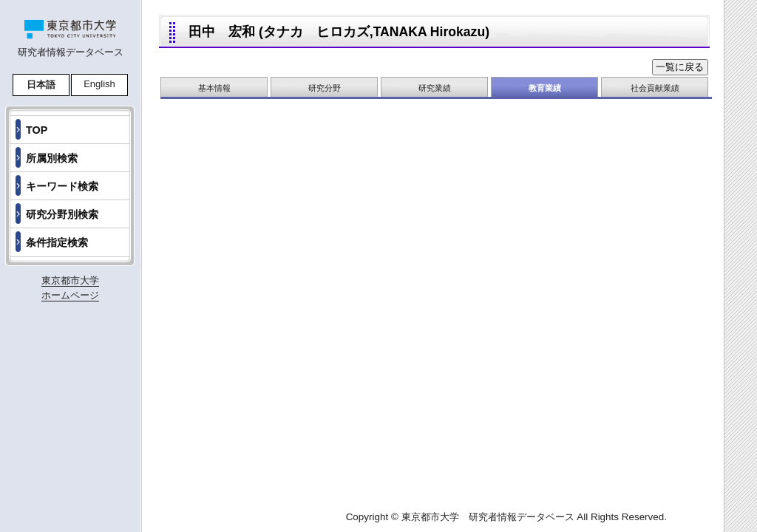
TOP (37, 130)
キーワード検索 (62, 186)
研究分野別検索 (62, 214)
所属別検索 (52, 158)
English (99, 84)
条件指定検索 (57, 242)
